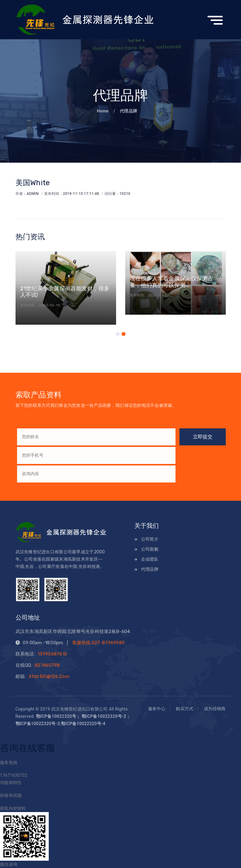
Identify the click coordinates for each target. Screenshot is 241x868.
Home (103, 111)
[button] (118, 334)
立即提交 (203, 437)
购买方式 (184, 709)
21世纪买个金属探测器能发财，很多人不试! (65, 292)
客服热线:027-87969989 (99, 643)
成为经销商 (215, 709)
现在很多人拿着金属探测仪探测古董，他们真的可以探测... (172, 282)
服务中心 (157, 709)
